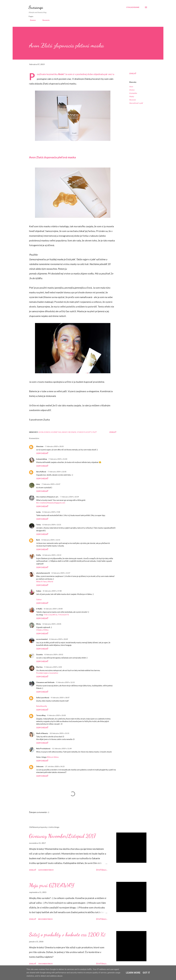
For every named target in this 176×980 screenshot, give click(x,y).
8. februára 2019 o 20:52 (54, 654)
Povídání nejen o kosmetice (47, 673)
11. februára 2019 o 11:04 (62, 748)
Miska (39, 624)
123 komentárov (46, 870)
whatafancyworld (43, 573)
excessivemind (42, 639)
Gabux (39, 591)
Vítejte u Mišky (42, 630)
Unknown (40, 766)
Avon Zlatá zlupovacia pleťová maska (52, 157)
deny (38, 484)
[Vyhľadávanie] (133, 7)
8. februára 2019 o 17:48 (52, 591)
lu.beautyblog (41, 459)
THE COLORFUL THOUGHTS (56, 615)
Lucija (38, 512)
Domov (31, 20)
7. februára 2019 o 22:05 (57, 472)
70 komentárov (45, 964)
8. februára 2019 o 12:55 (51, 540)
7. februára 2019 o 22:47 (51, 484)
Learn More (133, 973)
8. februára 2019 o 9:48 (51, 512)
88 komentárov (45, 919)
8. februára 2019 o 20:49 (59, 639)
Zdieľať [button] (133, 73)
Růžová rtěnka (53, 757)
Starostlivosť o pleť (136, 103)
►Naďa (39, 609)
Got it (146, 973)
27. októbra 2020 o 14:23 (55, 766)
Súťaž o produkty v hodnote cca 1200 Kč (67, 934)
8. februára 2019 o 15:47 (61, 573)
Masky (132, 96)
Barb (38, 540)
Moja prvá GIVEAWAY (52, 885)
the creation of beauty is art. (47, 497)
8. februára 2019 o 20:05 (52, 624)
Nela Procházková (43, 748)
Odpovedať (42, 453)
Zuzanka (39, 654)
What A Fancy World (45, 581)
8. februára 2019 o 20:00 (53, 609)
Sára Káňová (41, 472)
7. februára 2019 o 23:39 (70, 497)
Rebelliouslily (42, 706)
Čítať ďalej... (102, 870)
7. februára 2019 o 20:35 (54, 446)
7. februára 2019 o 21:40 (58, 459)
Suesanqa (36, 7)
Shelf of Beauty (42, 733)
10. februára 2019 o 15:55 (59, 733)
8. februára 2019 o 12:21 (52, 525)
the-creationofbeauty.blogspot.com (51, 503)
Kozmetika (133, 93)
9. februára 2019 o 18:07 (60, 698)
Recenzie (45, 20)
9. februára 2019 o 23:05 (56, 715)
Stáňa (39, 555)
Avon (61, 74)
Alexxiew (40, 446)
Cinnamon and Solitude (45, 682)
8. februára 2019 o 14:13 (52, 555)
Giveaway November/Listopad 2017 (62, 836)
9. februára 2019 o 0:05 (53, 667)
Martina (39, 667)
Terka (38, 525)
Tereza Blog (41, 715)
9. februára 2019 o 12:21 (65, 682)
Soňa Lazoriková (43, 698)
